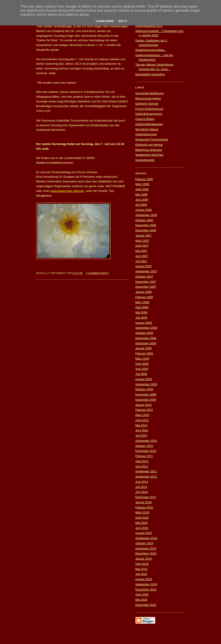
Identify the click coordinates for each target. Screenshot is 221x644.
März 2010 (142, 415)
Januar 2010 (144, 405)
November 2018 (146, 549)
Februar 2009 (144, 353)
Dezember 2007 (146, 287)
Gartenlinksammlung (149, 114)
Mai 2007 (141, 251)
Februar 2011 (144, 456)
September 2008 (146, 328)
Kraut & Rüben (145, 119)
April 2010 (142, 420)
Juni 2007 (142, 256)
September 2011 (146, 471)
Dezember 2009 (146, 400)
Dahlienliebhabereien (149, 124)
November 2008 (146, 338)
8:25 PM (78, 273)
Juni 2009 (142, 369)
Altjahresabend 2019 (149, 26)
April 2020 (142, 595)
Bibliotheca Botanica (149, 150)
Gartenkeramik (145, 160)
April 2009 (142, 364)
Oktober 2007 (144, 277)
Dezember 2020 (146, 605)
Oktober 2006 (144, 220)
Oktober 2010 (144, 446)
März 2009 (142, 359)
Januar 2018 (144, 502)
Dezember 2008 (146, 343)
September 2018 (146, 538)
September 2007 (146, 271)
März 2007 (142, 241)
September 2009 (146, 384)
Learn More (105, 21)
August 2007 (144, 266)
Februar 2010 (144, 410)
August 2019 (144, 579)
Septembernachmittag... (151, 50)
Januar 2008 (144, 292)
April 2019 (142, 564)
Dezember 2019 (146, 590)
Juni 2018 (142, 528)
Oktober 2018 (144, 543)
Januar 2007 (144, 236)
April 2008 (142, 307)
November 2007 (146, 282)
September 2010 (146, 441)
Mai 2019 (141, 569)
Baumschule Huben (148, 98)
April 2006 (142, 189)
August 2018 (144, 533)
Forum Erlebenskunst (149, 109)
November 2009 (146, 394)
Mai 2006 (141, 194)
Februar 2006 (144, 179)
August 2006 (144, 210)
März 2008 (142, 302)
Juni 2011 (142, 466)
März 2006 (142, 184)
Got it (123, 21)
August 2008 (144, 323)
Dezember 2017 (146, 497)
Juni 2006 (142, 200)
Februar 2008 (144, 297)
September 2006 (146, 215)
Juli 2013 (141, 487)
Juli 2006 (141, 205)
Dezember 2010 (146, 451)
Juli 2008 (141, 318)
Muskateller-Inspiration (150, 74)
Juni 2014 (142, 492)
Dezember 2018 (146, 553)
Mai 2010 (141, 425)
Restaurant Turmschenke (152, 139)
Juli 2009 (141, 374)
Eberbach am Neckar (149, 145)
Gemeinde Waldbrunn (150, 93)
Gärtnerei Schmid (147, 104)
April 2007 (142, 246)
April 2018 (142, 518)
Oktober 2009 (144, 389)
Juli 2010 (141, 436)
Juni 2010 (142, 430)
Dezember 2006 (146, 230)
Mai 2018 (141, 523)
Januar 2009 (144, 348)
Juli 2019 (141, 574)
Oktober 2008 (144, 333)
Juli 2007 (141, 261)
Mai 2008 (141, 312)
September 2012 (146, 477)
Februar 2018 (144, 507)
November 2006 (146, 225)
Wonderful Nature (147, 129)
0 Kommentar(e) (98, 273)
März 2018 (142, 512)
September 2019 (146, 584)
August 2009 (144, 379)
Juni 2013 (142, 482)
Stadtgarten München (149, 155)
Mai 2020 (141, 600)
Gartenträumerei (146, 134)
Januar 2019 (144, 559)
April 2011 (142, 461)
